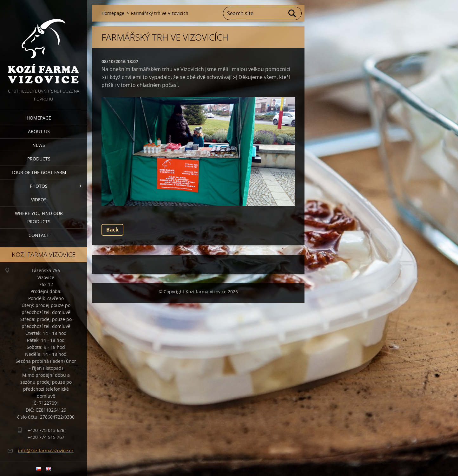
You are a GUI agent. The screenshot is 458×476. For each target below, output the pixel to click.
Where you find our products (39, 217)
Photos (39, 186)
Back (112, 230)
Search (292, 13)
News (39, 145)
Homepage (39, 118)
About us (39, 131)
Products (39, 159)
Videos (39, 200)
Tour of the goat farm (39, 172)
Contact (39, 235)
